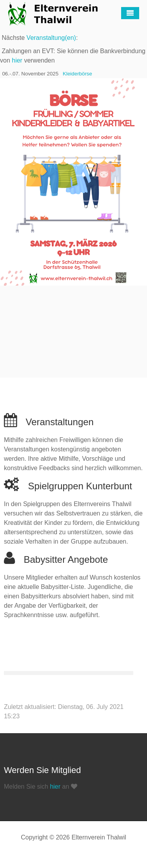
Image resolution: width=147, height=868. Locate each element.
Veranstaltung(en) (51, 38)
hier (17, 60)
